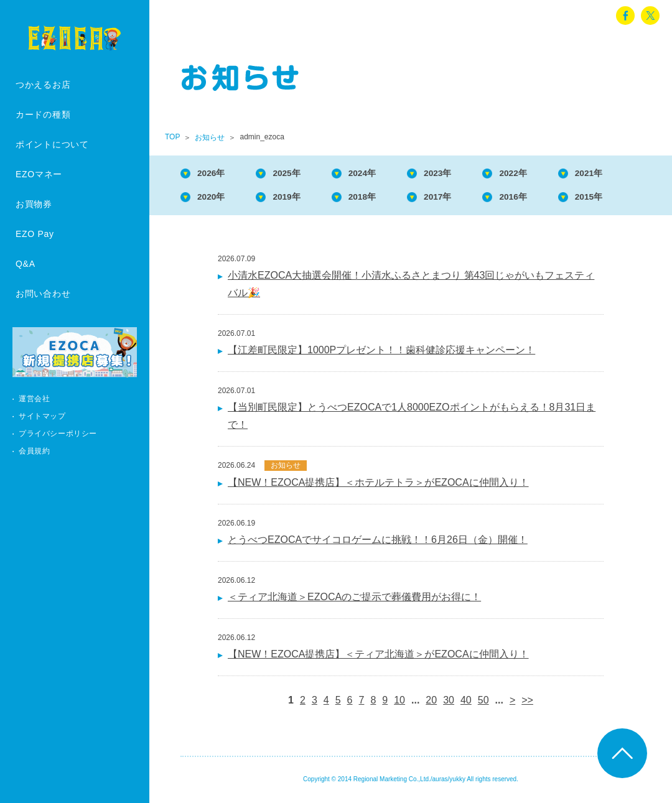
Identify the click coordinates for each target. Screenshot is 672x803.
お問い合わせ (43, 294)
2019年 (297, 199)
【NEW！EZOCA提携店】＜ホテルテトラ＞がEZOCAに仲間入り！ (378, 486)
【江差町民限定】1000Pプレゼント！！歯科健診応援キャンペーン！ (381, 354)
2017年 (461, 199)
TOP (172, 137)
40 (466, 704)
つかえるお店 (43, 85)
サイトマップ (42, 416)
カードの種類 (43, 114)
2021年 (625, 174)
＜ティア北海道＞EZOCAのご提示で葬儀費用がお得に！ (354, 601)
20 (431, 704)
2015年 (625, 199)
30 (449, 704)
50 (483, 704)
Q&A (26, 264)
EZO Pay (35, 234)
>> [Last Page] (527, 704)
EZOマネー (39, 174)
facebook (625, 16)
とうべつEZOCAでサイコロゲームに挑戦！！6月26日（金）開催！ (378, 543)
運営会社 (34, 399)
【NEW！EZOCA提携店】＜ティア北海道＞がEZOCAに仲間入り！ (378, 658)
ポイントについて (52, 144)
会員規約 (34, 451)
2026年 (215, 174)
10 (399, 704)
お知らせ (210, 137)
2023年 (461, 174)
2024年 (379, 174)
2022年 (543, 174)
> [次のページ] (512, 704)
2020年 (215, 199)
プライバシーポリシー (58, 434)
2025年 (297, 174)
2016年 (543, 199)
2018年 (379, 199)
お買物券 (34, 204)
